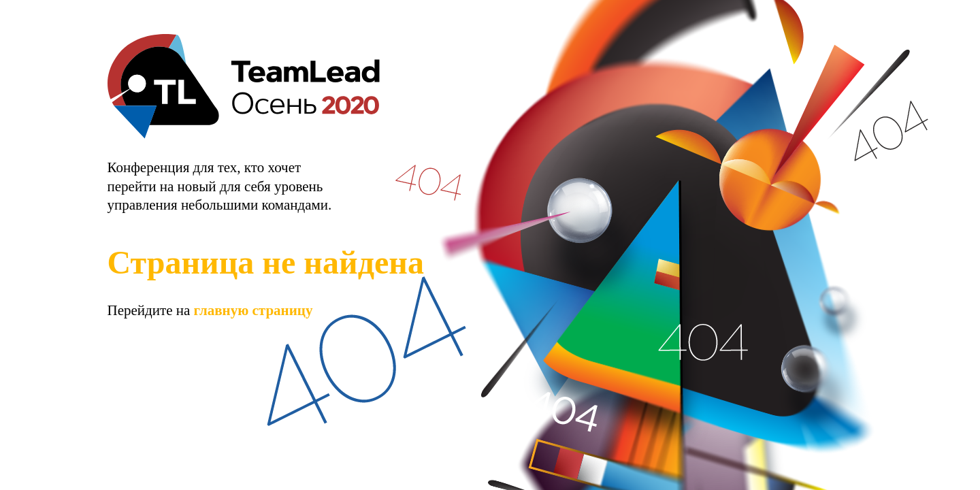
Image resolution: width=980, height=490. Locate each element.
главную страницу (254, 310)
